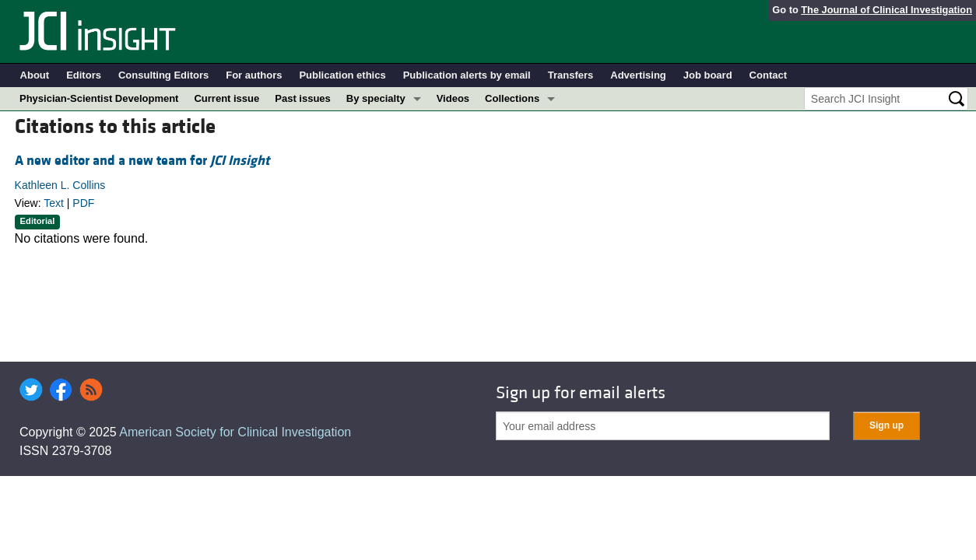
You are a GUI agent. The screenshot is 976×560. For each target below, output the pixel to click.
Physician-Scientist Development (99, 98)
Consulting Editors (163, 75)
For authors (254, 75)
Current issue (226, 98)
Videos (453, 98)
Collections (512, 98)
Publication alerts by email (467, 75)
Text (54, 203)
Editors (84, 75)
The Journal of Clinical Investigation (886, 10)
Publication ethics (342, 75)
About (35, 75)
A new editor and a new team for (142, 161)
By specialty (376, 98)
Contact (768, 75)
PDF (83, 203)
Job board (708, 75)
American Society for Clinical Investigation (235, 432)
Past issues (303, 98)
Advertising (638, 75)
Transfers (571, 75)
